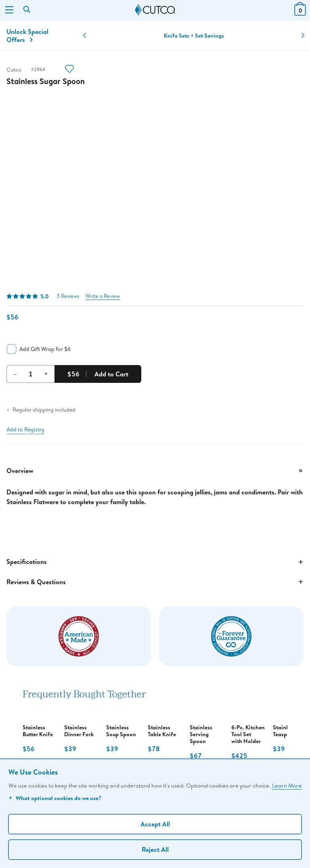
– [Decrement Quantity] (15, 374)
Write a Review (103, 296)
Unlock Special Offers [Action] (27, 36)
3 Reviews (68, 296)
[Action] (69, 70)
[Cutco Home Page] (155, 10)
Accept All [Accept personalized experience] (155, 824)
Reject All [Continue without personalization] (155, 849)
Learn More (287, 785)
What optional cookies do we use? (55, 798)
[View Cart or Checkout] (300, 13)
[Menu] (9, 11)
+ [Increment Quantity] (46, 374)
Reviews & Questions (155, 582)
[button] (85, 36)
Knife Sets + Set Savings (194, 36)
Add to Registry (25, 429)
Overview (155, 471)
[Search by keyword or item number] (27, 10)
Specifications (155, 562)
